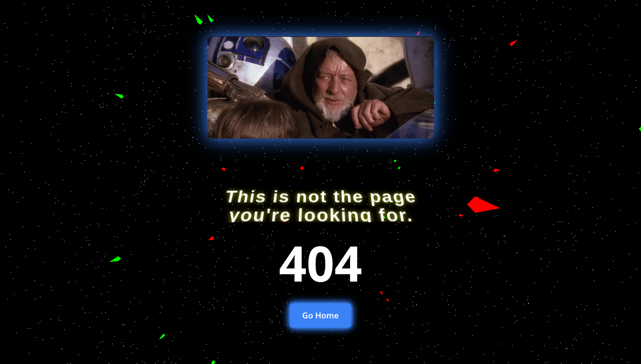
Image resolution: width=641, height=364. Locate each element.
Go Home (320, 315)
